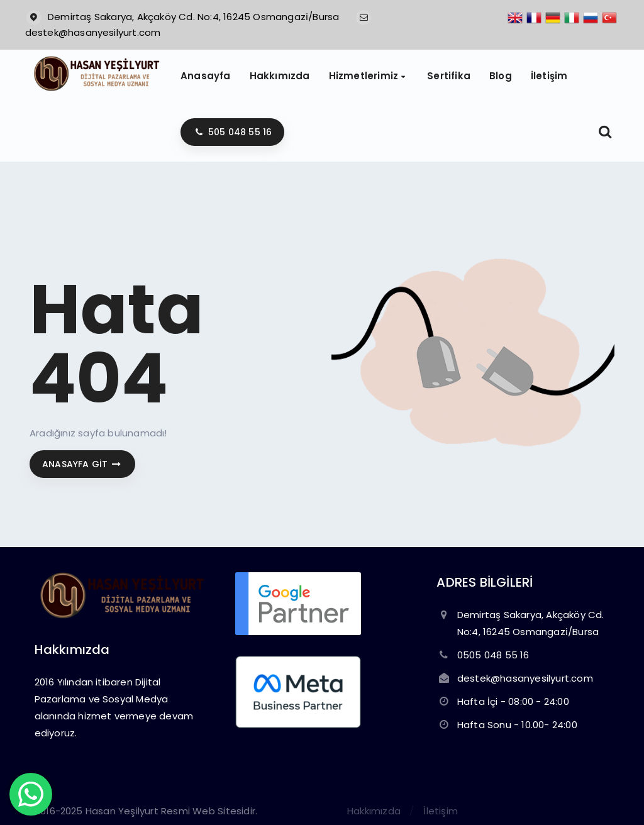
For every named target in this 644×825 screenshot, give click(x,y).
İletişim (441, 811)
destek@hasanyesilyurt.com (93, 32)
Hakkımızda (374, 811)
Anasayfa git (82, 464)
